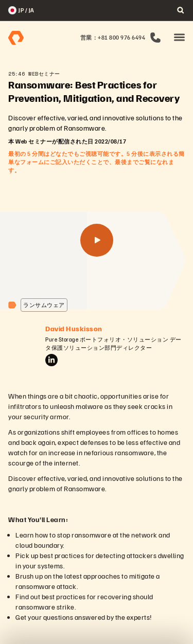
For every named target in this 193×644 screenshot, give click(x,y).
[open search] (181, 10)
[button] (179, 38)
